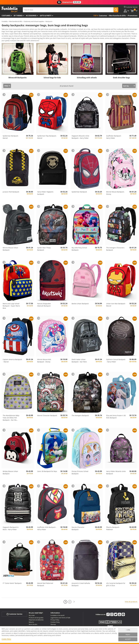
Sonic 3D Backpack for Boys (47, 472)
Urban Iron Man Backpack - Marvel (116, 305)
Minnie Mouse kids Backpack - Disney (44, 361)
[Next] (74, 602)
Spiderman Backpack (79, 193)
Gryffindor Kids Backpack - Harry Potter (47, 529)
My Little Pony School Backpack (79, 250)
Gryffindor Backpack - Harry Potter (114, 138)
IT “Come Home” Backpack (12, 584)
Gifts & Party (46, 16)
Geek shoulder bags (121, 78)
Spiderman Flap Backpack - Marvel (47, 138)
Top (95, 16)
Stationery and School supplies (34, 21)
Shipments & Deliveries (36, 621)
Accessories (31, 16)
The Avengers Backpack (80, 416)
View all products (131, 602)
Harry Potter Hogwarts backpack (45, 194)
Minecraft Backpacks (18, 78)
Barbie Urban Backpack (80, 304)
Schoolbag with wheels (87, 78)
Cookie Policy (6, 639)
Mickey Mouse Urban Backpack (10, 473)
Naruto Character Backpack (78, 529)
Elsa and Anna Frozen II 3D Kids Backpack (116, 417)
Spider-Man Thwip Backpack (44, 250)
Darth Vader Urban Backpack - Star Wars (79, 361)
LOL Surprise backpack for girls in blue (116, 585)
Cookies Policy (55, 623)
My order (32, 616)
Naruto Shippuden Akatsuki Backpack (44, 305)
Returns (31, 623)
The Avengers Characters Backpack (115, 250)
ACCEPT (128, 639)
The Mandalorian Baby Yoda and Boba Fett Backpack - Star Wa (11, 418)
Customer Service (14, 615)
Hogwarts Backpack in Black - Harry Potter (11, 529)
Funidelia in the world (57, 616)
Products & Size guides (36, 618)
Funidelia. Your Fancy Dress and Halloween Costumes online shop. (10, 10)
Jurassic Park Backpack (11, 193)
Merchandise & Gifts (16, 21)
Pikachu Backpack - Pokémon (113, 529)
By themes (18, 16)
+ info (128, 630)
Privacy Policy (55, 621)
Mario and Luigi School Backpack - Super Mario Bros (11, 307)
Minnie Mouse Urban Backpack (10, 250)
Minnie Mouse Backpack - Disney (115, 194)
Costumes (6, 16)
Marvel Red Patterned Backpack (45, 585)
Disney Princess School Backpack (80, 473)
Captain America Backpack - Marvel (12, 361)
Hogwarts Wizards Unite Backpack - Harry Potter (80, 138)
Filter (6, 87)
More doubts (33, 625)
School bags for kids (52, 78)
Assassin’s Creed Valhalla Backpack (81, 585)
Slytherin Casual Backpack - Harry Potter (116, 361)
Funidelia (5, 21)
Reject (128, 635)
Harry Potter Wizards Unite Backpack (116, 473)
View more (8, 41)
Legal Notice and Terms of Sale (60, 618)
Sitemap (53, 625)
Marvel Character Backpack (47, 416)
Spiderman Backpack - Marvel (11, 138)
